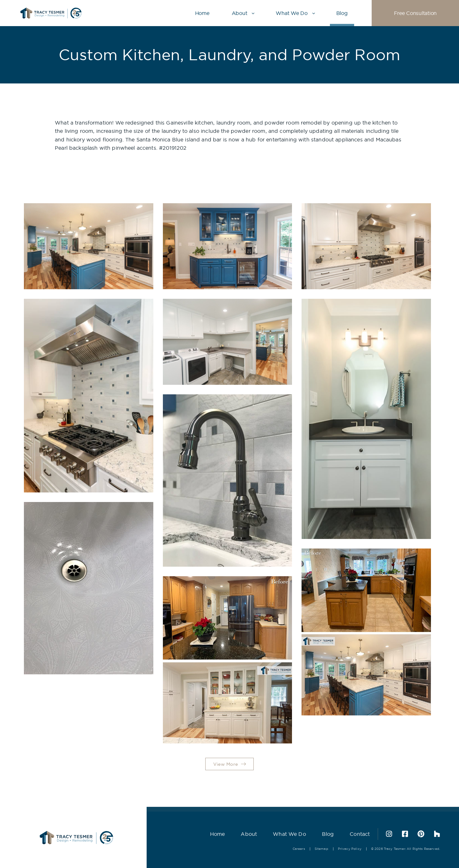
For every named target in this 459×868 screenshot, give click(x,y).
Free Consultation (415, 13)
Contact (360, 834)
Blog (342, 13)
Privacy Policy (350, 849)
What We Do (291, 13)
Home (202, 13)
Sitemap (321, 849)
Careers (299, 849)
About (240, 13)
